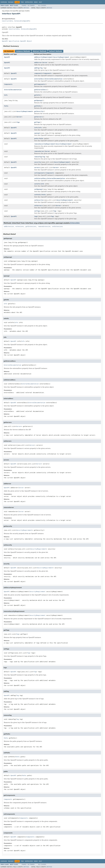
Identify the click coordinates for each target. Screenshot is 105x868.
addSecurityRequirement (43, 57)
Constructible (7, 21)
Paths (6, 106)
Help (40, 2)
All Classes (42, 6)
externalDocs (39, 79)
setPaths (38, 195)
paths (36, 139)
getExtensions (31, 227)
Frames (24, 6)
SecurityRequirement (61, 57)
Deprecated (29, 2)
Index (36, 2)
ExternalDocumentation (54, 79)
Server (45, 63)
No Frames (31, 6)
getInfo (37, 95)
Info (6, 95)
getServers (38, 117)
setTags (37, 211)
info (36, 128)
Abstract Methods (40, 51)
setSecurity (39, 200)
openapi (37, 133)
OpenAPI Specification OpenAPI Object (17, 41)
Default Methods (56, 51)
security (38, 162)
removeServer (39, 151)
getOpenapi (38, 100)
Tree (22, 2)
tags (36, 216)
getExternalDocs (40, 90)
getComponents (40, 84)
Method (26, 8)
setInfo (37, 184)
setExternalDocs (40, 178)
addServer (38, 63)
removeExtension (44, 227)
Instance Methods (23, 51)
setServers (38, 206)
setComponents (40, 173)
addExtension (9, 227)
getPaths (38, 106)
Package (11, 2)
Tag (41, 68)
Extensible (19, 21)
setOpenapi (38, 189)
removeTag (38, 157)
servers (37, 168)
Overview (4, 2)
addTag (37, 68)
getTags (37, 122)
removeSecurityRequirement (45, 144)
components (38, 73)
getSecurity (39, 111)
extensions (20, 227)
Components (48, 73)
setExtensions (57, 227)
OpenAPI (26, 21)
